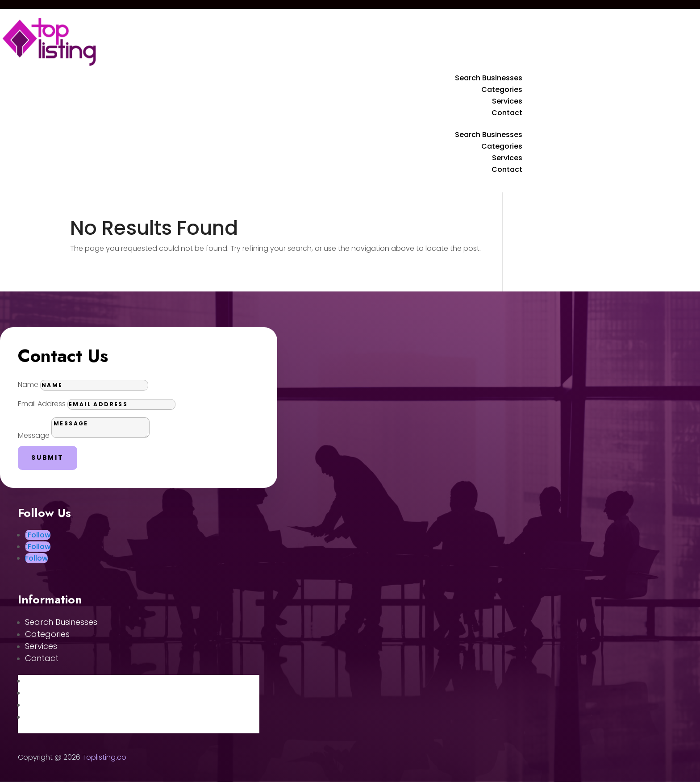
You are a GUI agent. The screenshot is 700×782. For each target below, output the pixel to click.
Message (34, 435)
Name (28, 385)
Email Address (42, 404)
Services (507, 101)
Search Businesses (489, 78)
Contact (507, 113)
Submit (48, 458)
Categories (502, 89)
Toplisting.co (104, 757)
